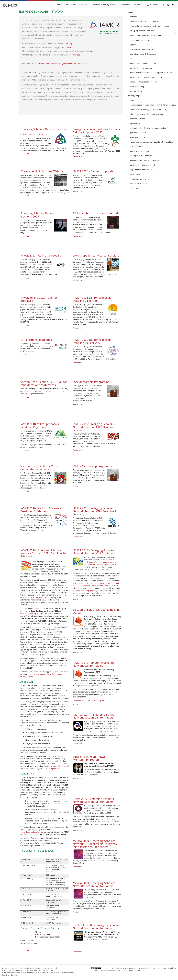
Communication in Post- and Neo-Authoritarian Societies (153, 105)
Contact (68, 44)
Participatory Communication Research (146, 77)
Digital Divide (135, 123)
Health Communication (139, 137)
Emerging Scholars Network (142, 31)
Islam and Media (136, 146)
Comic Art (134, 100)
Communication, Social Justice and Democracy (149, 109)
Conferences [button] (125, 5)
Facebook (170, 5)
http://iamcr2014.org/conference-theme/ (37, 597)
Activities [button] (138, 5)
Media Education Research (141, 68)
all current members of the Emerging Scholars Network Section (61, 64)
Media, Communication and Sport (143, 63)
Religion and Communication (141, 179)
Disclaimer (6, 975)
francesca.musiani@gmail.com (56, 766)
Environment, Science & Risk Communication (148, 35)
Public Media (135, 174)
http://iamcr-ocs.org (28, 613)
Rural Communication (138, 184)
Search (165, 5)
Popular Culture (136, 91)
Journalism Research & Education (143, 54)
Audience (133, 17)
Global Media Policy (138, 133)
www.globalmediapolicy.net (32, 832)
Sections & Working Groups (105, 5)
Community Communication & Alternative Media (149, 26)
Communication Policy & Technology (145, 21)
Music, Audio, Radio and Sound (142, 165)
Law (131, 59)
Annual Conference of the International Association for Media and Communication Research (101, 562)
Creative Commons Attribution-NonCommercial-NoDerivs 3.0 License (116, 970)
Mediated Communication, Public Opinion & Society (151, 72)
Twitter (174, 5)
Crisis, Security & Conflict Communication (146, 114)
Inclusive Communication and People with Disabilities (151, 142)
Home (60, 5)
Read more (25, 153)
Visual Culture (135, 188)
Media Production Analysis (141, 156)
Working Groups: (134, 96)
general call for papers (85, 591)
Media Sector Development (141, 151)
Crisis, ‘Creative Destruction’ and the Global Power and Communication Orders (96, 584)
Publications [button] (84, 5)
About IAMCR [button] (71, 5)
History (133, 45)
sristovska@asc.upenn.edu (49, 769)
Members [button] (154, 5)
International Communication (141, 49)
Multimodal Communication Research (145, 160)
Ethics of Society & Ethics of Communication (148, 128)
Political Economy (137, 86)
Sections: (131, 12)
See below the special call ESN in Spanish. (89, 701)
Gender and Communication (141, 40)
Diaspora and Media (138, 119)
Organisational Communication (142, 170)
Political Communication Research (143, 82)
